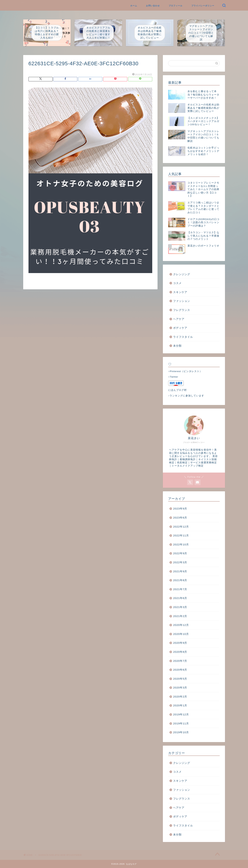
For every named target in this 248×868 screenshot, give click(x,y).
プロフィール (176, 6)
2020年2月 (180, 697)
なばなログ (23, 2)
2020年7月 (180, 661)
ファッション (182, 301)
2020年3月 (180, 688)
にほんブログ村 (177, 390)
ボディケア (180, 328)
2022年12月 (181, 527)
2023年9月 (180, 509)
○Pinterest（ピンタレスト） (185, 371)
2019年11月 (181, 723)
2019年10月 (181, 732)
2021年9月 (180, 571)
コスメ (177, 283)
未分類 (177, 346)
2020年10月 (181, 634)
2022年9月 (180, 553)
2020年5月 (180, 679)
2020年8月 (180, 652)
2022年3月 (180, 562)
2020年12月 (181, 625)
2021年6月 (180, 598)
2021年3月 (180, 607)
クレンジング (182, 274)
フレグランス (182, 310)
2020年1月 (180, 705)
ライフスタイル (183, 337)
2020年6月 (180, 670)
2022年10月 (181, 544)
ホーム (134, 6)
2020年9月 (180, 643)
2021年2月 (180, 616)
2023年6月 (180, 518)
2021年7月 (180, 589)
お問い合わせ (153, 6)
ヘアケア (179, 319)
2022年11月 (181, 535)
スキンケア (180, 292)
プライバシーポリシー (203, 6)
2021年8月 (180, 580)
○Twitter (173, 377)
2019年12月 (181, 714)
